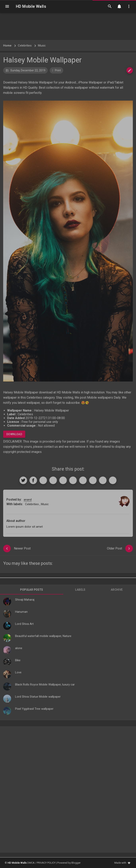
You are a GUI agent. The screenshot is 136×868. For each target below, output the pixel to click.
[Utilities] (129, 6)
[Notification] (119, 6)
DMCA (31, 863)
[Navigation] (7, 6)
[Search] (110, 6)
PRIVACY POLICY (46, 863)
